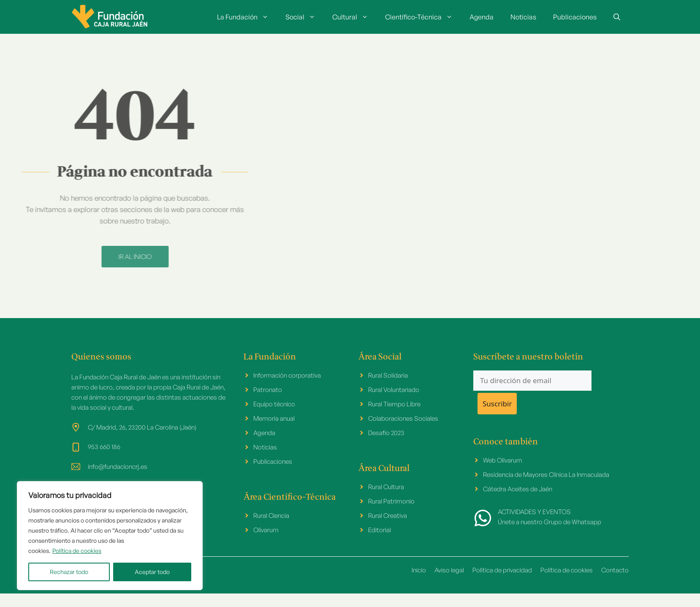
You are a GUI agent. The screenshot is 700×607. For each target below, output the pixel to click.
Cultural (354, 17)
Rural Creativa (388, 516)
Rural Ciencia (271, 516)
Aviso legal (449, 570)
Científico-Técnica (423, 17)
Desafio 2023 (386, 433)
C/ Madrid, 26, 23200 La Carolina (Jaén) (142, 427)
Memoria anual (274, 418)
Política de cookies (77, 551)
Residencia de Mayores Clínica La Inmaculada (546, 475)
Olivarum (266, 530)
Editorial (380, 530)
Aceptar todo (152, 572)
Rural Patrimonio (391, 501)
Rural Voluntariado (394, 390)
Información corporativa (287, 375)
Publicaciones (575, 17)
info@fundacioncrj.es (118, 467)
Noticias (523, 17)
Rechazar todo (69, 572)
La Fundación (247, 17)
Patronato (268, 390)
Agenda (482, 17)
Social (305, 17)
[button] (617, 17)
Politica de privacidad (502, 570)
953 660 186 (104, 447)
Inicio (419, 570)
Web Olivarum (503, 460)
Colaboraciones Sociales (403, 418)
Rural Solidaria (388, 375)
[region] (110, 536)
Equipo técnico (274, 404)
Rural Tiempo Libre (394, 404)
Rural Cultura (386, 487)
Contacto (615, 570)
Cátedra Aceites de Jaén (518, 489)
